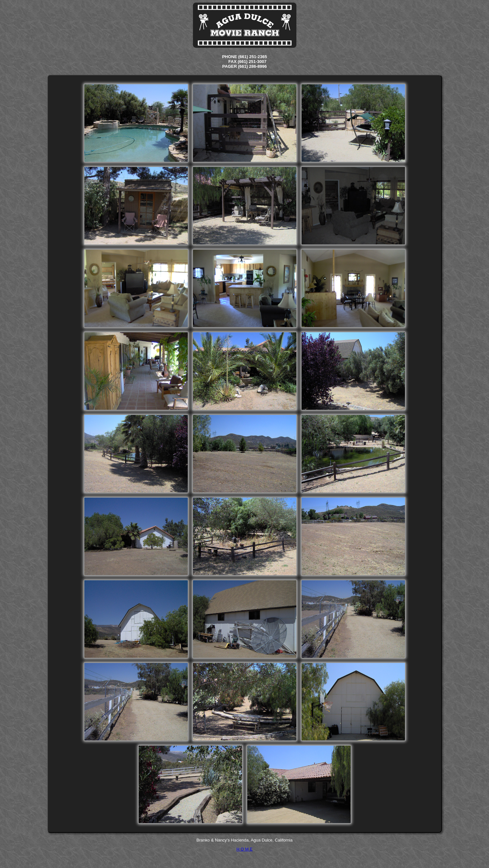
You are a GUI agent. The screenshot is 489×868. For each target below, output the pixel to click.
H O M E (245, 849)
